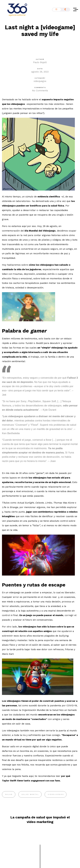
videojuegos (40, 81)
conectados (39, 719)
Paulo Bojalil (40, 62)
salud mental (30, 794)
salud (9, 794)
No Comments (40, 91)
